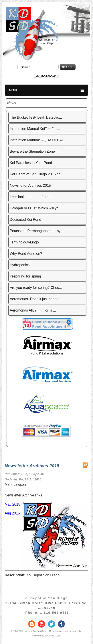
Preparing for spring (25, 276)
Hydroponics (20, 265)
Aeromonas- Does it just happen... (37, 299)
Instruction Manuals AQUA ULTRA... (38, 140)
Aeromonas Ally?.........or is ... (33, 310)
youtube (42, 624)
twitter (51, 624)
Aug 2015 (12, 513)
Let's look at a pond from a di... (34, 197)
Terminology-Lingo (24, 242)
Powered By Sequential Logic (46, 636)
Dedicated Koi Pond (25, 220)
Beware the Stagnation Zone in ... (36, 151)
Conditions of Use (58, 631)
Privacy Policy (76, 631)
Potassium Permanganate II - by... (37, 231)
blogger (32, 624)
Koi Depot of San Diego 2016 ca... (37, 174)
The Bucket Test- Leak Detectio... (36, 117)
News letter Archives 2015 (30, 185)
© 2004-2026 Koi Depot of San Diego (29, 631)
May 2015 (12, 504)
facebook (61, 624)
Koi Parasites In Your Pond (31, 163)
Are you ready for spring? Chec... (36, 288)
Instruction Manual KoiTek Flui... (35, 129)
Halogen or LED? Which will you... (37, 208)
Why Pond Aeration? (26, 254)
